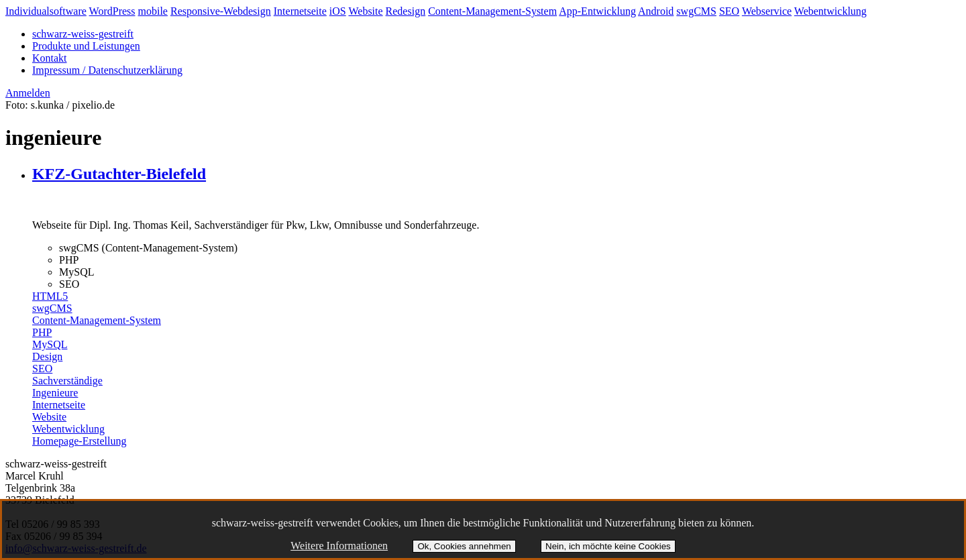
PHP (42, 332)
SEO (729, 11)
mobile (153, 11)
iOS (338, 11)
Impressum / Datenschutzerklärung (107, 70)
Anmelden (28, 93)
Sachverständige (67, 381)
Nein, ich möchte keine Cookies (608, 546)
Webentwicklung (830, 11)
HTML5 (50, 296)
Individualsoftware (46, 11)
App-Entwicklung (597, 11)
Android (656, 11)
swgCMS (696, 11)
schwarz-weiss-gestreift (83, 34)
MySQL (50, 344)
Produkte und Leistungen (86, 46)
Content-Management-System (492, 11)
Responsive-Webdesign (221, 11)
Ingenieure (55, 393)
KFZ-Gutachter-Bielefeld (119, 174)
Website (365, 11)
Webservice (767, 11)
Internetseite (300, 11)
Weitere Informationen (339, 546)
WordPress (112, 11)
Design (47, 356)
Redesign (406, 11)
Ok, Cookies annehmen (464, 546)
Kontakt (50, 58)
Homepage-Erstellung (79, 441)
